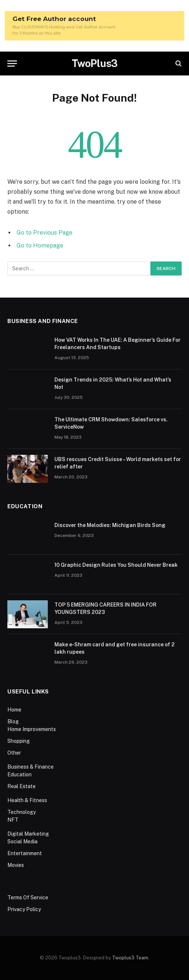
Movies (16, 865)
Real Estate (22, 786)
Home (14, 710)
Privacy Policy (24, 909)
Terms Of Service (28, 898)
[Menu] (12, 64)
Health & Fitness (27, 800)
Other (14, 753)
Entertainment (25, 853)
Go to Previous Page (44, 233)
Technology (22, 812)
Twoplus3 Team (130, 958)
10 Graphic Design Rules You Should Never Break (116, 565)
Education (19, 774)
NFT (13, 820)
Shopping (19, 741)
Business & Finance (31, 767)
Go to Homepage (40, 245)
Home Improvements (32, 729)
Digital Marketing (28, 834)
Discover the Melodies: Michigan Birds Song (110, 525)
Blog (13, 721)
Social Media (22, 842)
